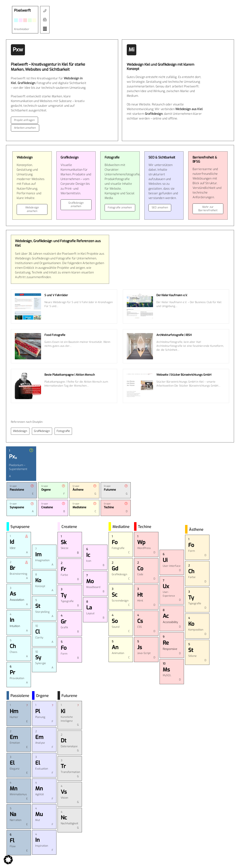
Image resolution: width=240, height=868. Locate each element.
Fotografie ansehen (120, 208)
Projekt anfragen (24, 120)
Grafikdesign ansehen (76, 205)
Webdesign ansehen (32, 209)
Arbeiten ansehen (25, 128)
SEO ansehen (160, 208)
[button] (45, 20)
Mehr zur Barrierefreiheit (208, 209)
